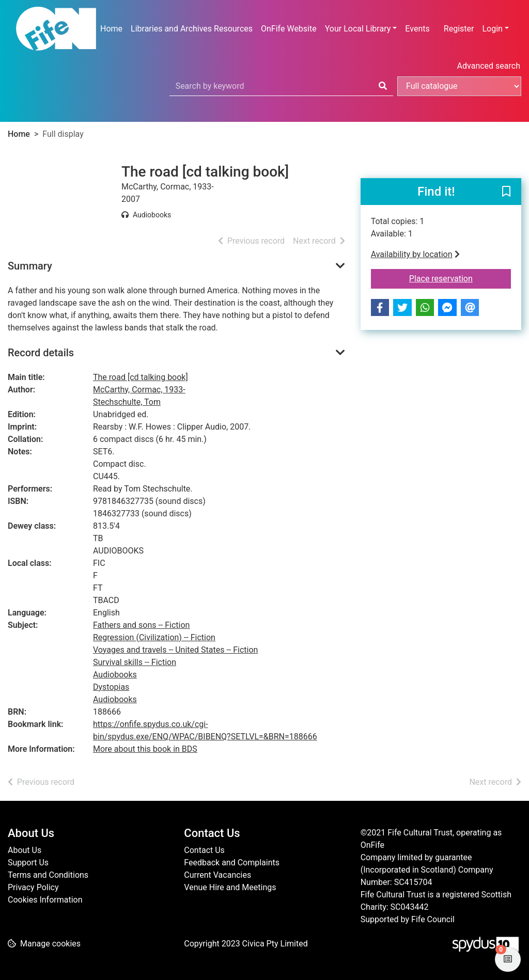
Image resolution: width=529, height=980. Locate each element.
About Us (25, 850)
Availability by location (415, 254)
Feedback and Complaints (232, 863)
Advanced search (489, 66)
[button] (506, 192)
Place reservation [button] (460, 278)
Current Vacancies (217, 875)
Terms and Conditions (48, 875)
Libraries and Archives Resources (192, 29)
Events (417, 29)
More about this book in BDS (145, 749)
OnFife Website (289, 29)
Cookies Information (45, 900)
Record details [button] (41, 353)
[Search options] (459, 86)
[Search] (383, 86)
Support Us (28, 863)
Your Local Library (358, 29)
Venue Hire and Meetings (230, 887)
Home (111, 29)
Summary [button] (30, 266)
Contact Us (204, 850)
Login (492, 29)
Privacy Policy (33, 887)
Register (459, 29)
